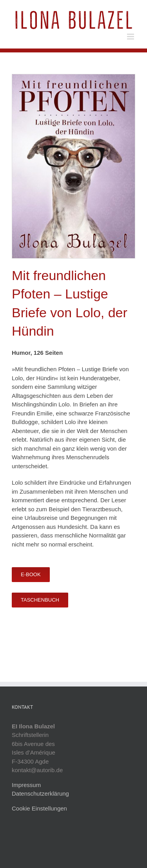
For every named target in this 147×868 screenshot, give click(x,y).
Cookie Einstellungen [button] (39, 808)
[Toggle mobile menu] (131, 37)
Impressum (26, 785)
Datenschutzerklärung (40, 793)
